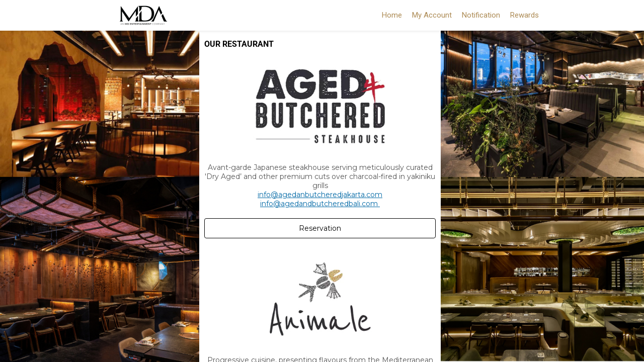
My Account (432, 15)
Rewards (525, 15)
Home (392, 15)
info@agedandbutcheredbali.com (320, 204)
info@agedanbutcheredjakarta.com (320, 195)
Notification (481, 15)
